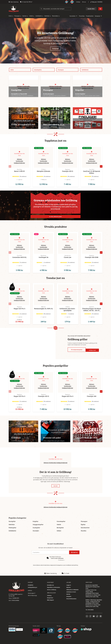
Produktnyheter (90, 16)
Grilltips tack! (92, 353)
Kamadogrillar (45, 70)
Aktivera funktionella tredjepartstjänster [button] (19, 161)
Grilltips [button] (78, 2)
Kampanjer (55, 49)
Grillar (11, 16)
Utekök (32, 16)
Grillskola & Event (71, 597)
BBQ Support (50, 605)
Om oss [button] (84, 2)
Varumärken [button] (73, 16)
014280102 (100, 2)
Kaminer (25, 16)
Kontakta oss (50, 590)
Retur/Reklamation (71, 604)
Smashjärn (36, 536)
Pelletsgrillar (12, 533)
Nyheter (69, 592)
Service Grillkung (52, 595)
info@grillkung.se (32, 592)
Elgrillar (83, 530)
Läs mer (55, 491)
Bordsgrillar (60, 533)
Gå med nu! (75, 557)
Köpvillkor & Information (54, 592)
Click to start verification (57, 563)
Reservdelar (56, 16)
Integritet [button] (69, 601)
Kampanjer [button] (98, 16)
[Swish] (19, 634)
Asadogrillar (36, 533)
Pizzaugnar (18, 16)
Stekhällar (48, 16)
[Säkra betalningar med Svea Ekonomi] (12, 634)
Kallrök (68, 599)
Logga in (69, 590)
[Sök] (56, 9)
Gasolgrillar (12, 526)
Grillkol (59, 536)
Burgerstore (50, 603)
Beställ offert (91, 9)
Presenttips (82, 16)
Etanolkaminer (85, 533)
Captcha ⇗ (61, 565)
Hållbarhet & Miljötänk (72, 595)
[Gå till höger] (105, 167)
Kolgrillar (36, 526)
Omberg (49, 600)
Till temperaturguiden (77, 353)
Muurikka (84, 536)
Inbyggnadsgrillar (38, 530)
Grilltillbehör (39, 16)
